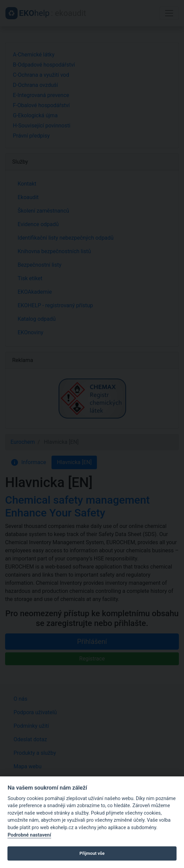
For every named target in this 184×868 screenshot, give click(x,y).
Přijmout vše (92, 853)
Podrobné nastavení (29, 835)
